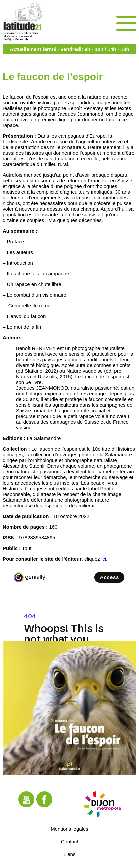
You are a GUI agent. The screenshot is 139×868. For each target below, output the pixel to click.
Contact (70, 841)
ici (104, 559)
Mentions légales (69, 828)
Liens (70, 854)
